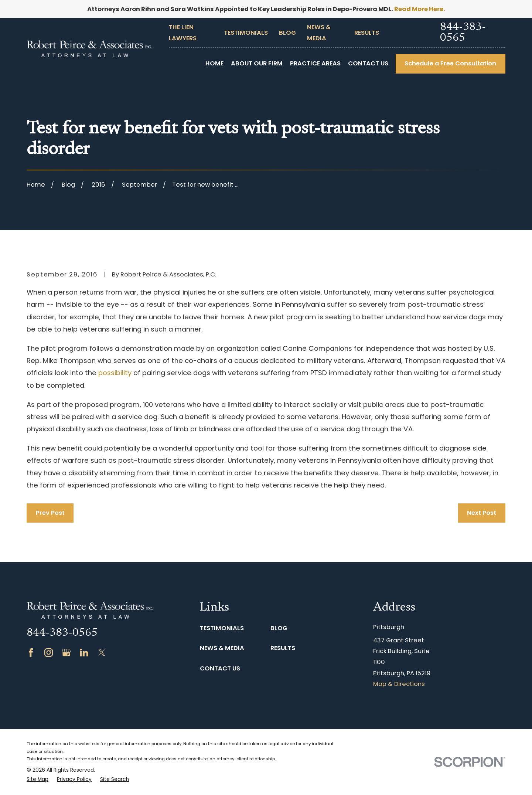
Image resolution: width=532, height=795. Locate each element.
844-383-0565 (463, 33)
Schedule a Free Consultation (450, 63)
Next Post (482, 513)
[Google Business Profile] (66, 653)
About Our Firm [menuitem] (257, 63)
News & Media (222, 648)
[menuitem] (37, 780)
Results (367, 33)
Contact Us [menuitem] (368, 63)
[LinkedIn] (84, 653)
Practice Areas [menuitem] (315, 63)
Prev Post (50, 513)
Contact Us (220, 668)
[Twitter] (102, 653)
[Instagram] (49, 653)
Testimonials (246, 33)
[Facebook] (31, 653)
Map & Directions (399, 684)
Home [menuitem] (214, 63)
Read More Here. (420, 9)
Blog (287, 33)
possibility (115, 373)
